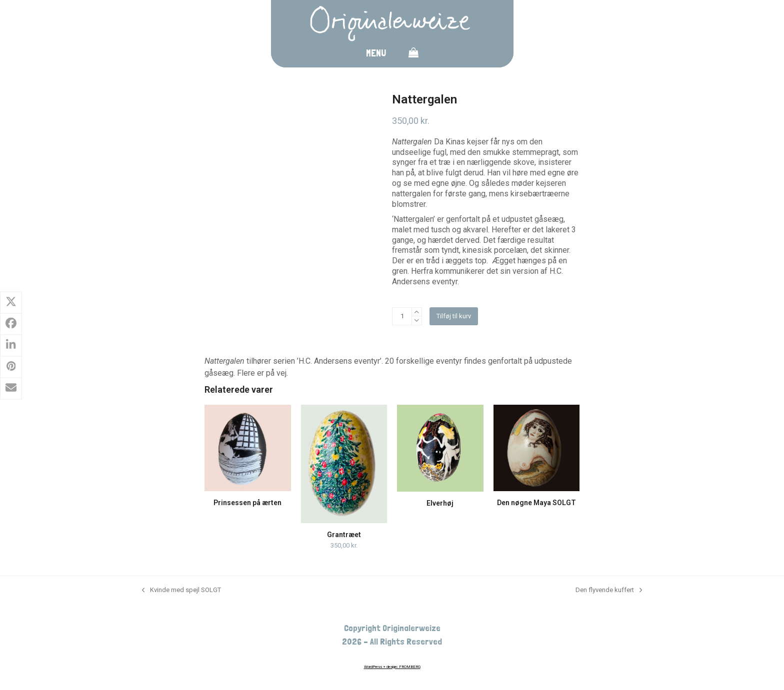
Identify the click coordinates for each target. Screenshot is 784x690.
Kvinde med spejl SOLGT (181, 590)
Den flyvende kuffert (609, 590)
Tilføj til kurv (454, 316)
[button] (413, 54)
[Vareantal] (402, 316)
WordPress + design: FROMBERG (392, 667)
